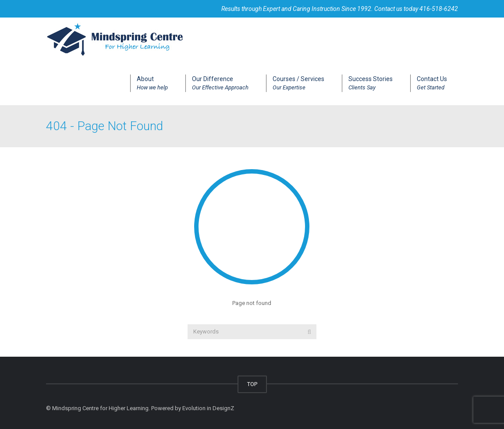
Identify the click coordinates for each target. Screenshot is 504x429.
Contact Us (432, 84)
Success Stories (371, 84)
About (152, 84)
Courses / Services (298, 84)
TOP (252, 384)
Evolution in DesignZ (208, 408)
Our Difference (220, 84)
